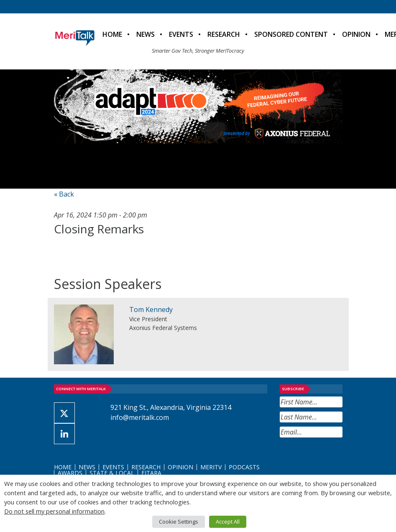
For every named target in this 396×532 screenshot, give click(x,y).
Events (181, 34)
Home (112, 34)
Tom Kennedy (151, 309)
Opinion (356, 34)
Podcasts (244, 467)
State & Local (112, 473)
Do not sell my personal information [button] (54, 511)
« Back (64, 194)
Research (224, 34)
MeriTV (211, 467)
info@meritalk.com (140, 417)
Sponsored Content (291, 34)
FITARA (151, 473)
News (146, 34)
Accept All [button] (228, 522)
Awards (70, 473)
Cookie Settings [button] (179, 522)
